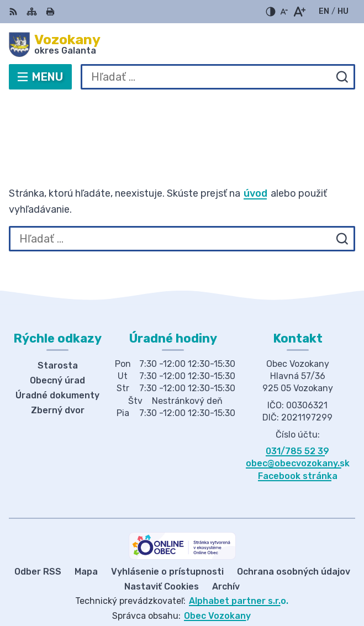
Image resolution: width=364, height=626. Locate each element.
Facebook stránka (298, 442)
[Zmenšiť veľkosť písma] (284, 12)
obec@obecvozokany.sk (298, 430)
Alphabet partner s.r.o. (239, 567)
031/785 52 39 (297, 417)
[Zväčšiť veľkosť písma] (299, 12)
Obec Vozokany (217, 582)
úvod (255, 159)
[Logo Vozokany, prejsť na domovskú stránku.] (182, 45)
